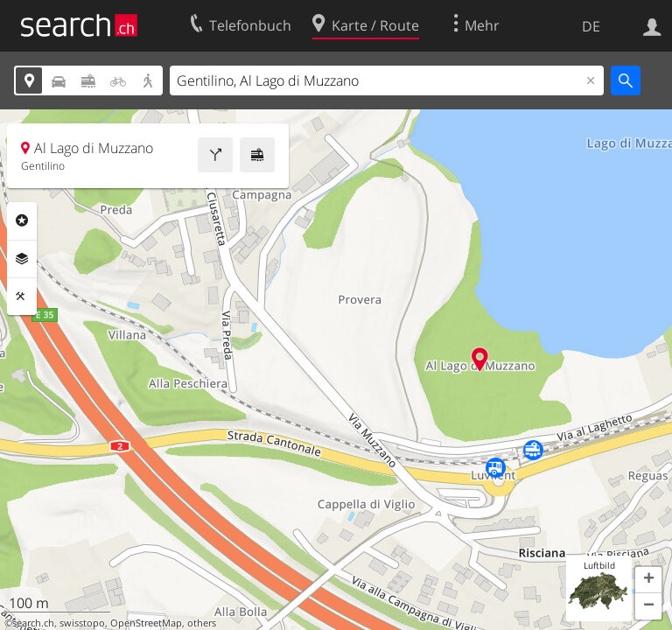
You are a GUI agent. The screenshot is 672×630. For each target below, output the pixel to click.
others (202, 623)
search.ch (33, 623)
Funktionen (22, 297)
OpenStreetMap (146, 623)
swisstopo (82, 623)
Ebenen (22, 259)
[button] (648, 580)
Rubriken (22, 220)
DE (591, 26)
